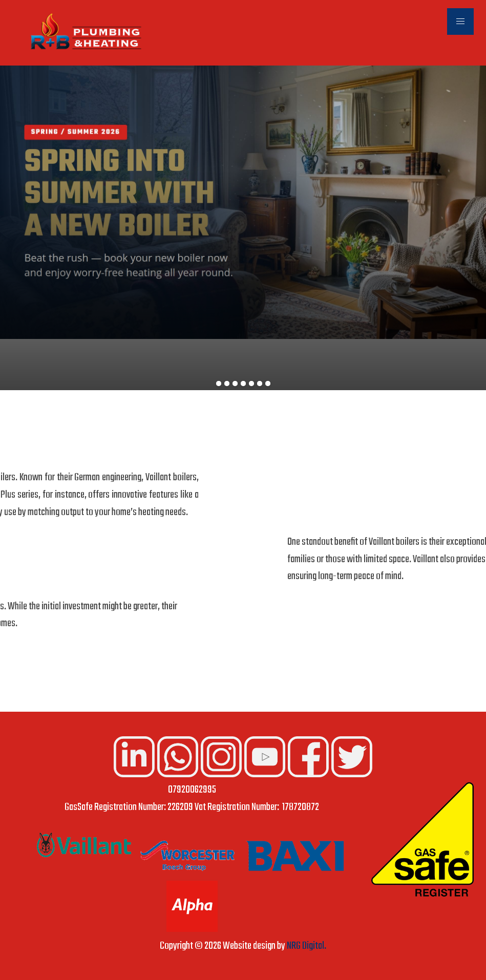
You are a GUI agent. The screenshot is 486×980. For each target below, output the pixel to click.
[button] (460, 22)
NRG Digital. (307, 946)
